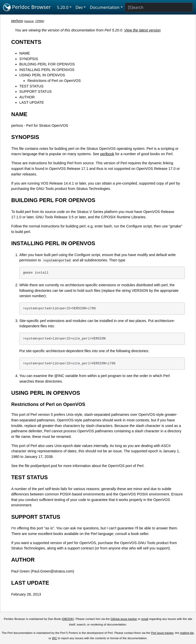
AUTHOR (27, 97)
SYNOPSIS (29, 59)
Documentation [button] (105, 7)
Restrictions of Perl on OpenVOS (54, 81)
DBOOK (68, 619)
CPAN (39, 21)
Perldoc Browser (27, 7)
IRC (55, 638)
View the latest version (142, 30)
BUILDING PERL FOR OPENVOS (47, 64)
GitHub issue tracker (124, 619)
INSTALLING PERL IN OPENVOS (47, 70)
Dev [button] (79, 7)
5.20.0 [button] (63, 7)
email (145, 619)
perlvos (17, 21)
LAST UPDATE (32, 102)
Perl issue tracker (162, 633)
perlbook (107, 154)
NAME (25, 53)
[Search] (159, 7)
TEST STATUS (31, 86)
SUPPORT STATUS (35, 92)
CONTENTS (26, 42)
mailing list (187, 633)
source (29, 21)
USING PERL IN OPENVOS (42, 75)
